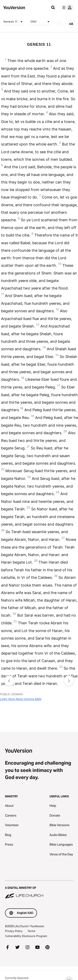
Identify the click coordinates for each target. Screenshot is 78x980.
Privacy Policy (14, 931)
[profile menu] (67, 8)
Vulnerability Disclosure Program (26, 936)
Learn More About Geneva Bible (21, 699)
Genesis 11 (14, 22)
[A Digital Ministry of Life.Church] (39, 890)
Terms (31, 931)
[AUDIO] (59, 24)
